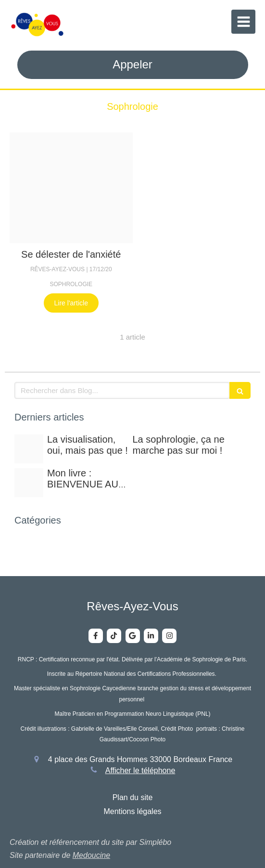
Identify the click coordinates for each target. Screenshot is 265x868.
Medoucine (91, 855)
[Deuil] (71, 188)
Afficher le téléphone (140, 770)
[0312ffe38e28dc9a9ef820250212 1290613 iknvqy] (29, 449)
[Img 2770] (29, 483)
